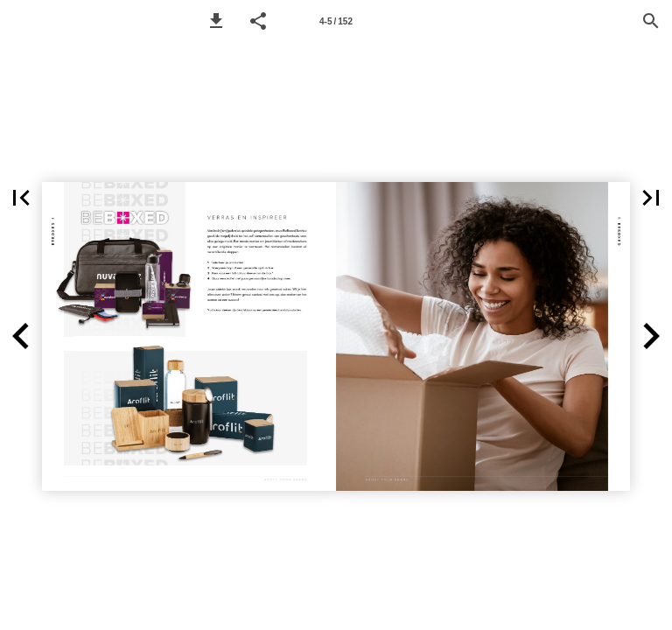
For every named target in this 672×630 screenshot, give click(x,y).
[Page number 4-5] (336, 21)
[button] (216, 21)
